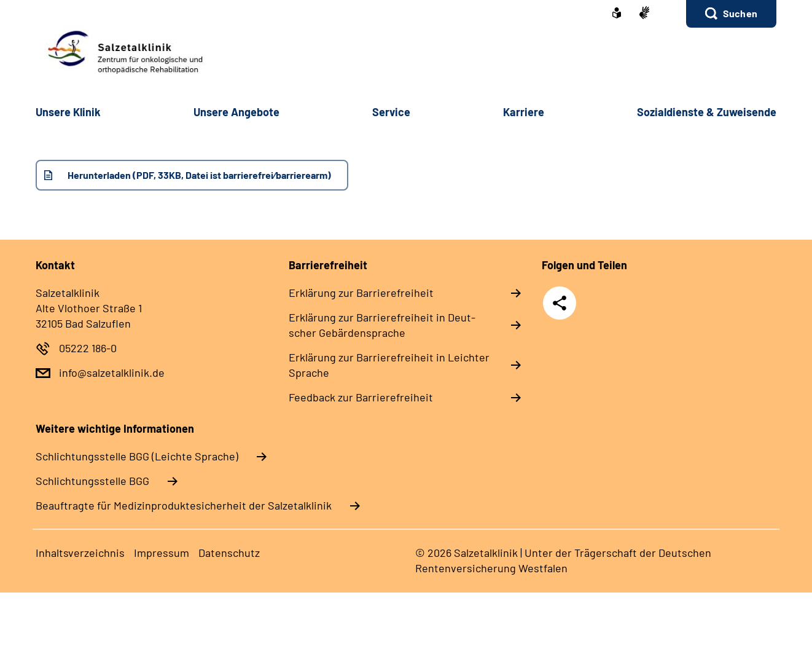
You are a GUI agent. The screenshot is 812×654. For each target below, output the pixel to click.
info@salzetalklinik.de (112, 372)
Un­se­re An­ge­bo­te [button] (236, 112)
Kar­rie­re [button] (524, 112)
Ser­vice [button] (391, 112)
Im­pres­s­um (162, 553)
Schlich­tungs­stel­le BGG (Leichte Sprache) (137, 456)
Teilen (560, 303)
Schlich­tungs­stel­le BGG (92, 481)
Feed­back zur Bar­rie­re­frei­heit (361, 397)
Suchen (740, 13)
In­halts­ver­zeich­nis (80, 553)
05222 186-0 (88, 348)
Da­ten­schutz (229, 553)
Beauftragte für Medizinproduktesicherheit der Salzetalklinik (184, 505)
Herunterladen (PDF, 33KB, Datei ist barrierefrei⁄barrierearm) (199, 175)
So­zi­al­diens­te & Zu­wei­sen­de (707, 112)
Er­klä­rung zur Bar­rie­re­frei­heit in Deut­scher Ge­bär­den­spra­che (382, 325)
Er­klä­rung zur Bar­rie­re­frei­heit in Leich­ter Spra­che (389, 365)
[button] (731, 14)
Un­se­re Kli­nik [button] (68, 112)
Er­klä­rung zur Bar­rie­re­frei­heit (361, 293)
